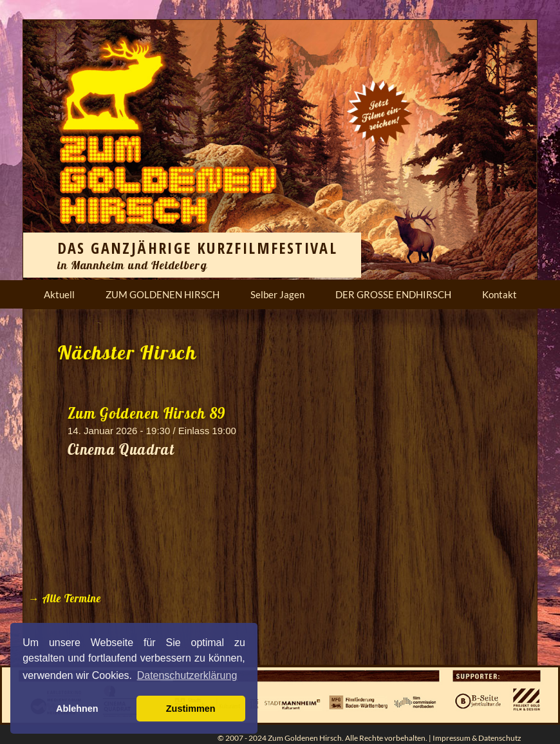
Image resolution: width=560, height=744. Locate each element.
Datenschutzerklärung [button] (187, 675)
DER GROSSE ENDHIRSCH (393, 294)
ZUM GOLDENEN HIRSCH (163, 294)
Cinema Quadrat (121, 449)
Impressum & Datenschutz (477, 738)
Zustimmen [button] (191, 709)
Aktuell (59, 294)
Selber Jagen (277, 294)
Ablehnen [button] (77, 709)
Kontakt (499, 294)
